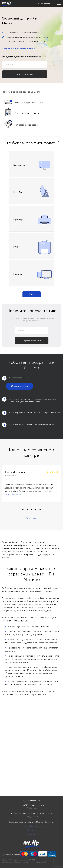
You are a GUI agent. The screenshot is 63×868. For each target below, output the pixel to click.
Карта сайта (32, 830)
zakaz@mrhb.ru (32, 817)
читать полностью (13, 494)
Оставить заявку (19, 386)
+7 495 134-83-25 (46, 4)
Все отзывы (32, 519)
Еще (32, 294)
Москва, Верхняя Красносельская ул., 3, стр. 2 (32, 814)
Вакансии (32, 834)
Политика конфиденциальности (32, 826)
